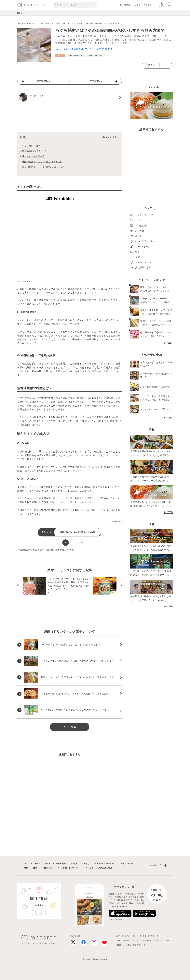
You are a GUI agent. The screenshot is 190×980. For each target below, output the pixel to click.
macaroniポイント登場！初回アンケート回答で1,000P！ (84, 49)
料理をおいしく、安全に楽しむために (156, 940)
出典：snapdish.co (24, 281)
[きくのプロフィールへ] (70, 97)
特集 (26, 868)
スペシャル (88, 868)
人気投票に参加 (105, 868)
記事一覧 (120, 936)
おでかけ (75, 864)
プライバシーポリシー (141, 945)
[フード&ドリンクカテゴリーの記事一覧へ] (60, 56)
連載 (35, 868)
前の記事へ (44, 81)
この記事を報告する (115, 521)
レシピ (48, 864)
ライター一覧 (130, 936)
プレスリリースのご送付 (126, 940)
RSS (138, 940)
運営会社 (120, 945)
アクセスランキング (70, 868)
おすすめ (148, 5)
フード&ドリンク (126, 864)
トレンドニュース (32, 864)
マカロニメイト (49, 868)
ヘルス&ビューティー (104, 864)
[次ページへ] (82, 543)
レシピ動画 (125, 5)
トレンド (137, 5)
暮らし (87, 864)
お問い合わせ (153, 936)
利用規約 (128, 945)
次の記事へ (96, 81)
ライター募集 (141, 936)
